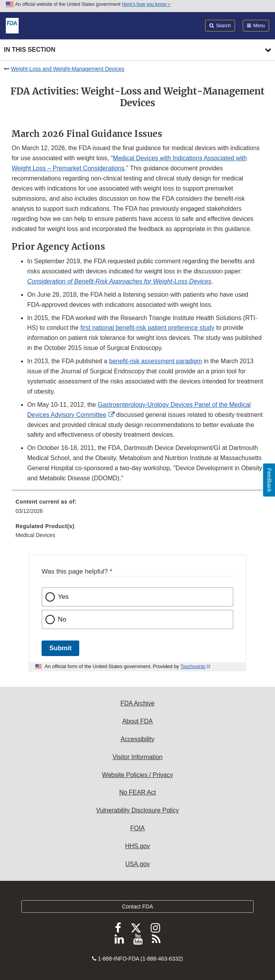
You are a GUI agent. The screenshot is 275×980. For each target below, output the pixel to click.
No (62, 619)
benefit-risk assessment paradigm (156, 361)
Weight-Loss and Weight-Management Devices (68, 69)
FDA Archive (137, 703)
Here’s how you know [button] (146, 4)
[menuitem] (137, 509)
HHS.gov (137, 846)
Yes (63, 597)
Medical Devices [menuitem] (35, 535)
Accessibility (137, 739)
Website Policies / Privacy (138, 775)
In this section (30, 50)
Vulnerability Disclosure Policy (138, 810)
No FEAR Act (137, 792)
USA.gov (137, 864)
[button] (119, 281)
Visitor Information (138, 757)
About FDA (137, 721)
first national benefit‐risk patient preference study (147, 328)
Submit (60, 648)
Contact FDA (137, 906)
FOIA (137, 828)
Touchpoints (193, 667)
